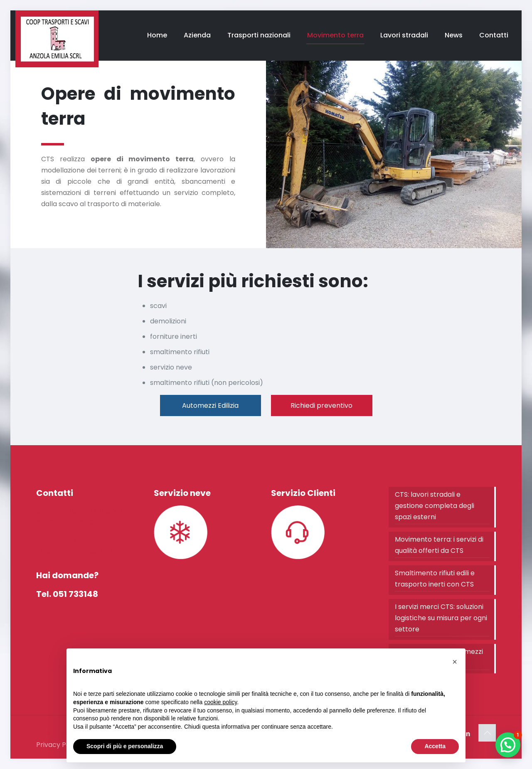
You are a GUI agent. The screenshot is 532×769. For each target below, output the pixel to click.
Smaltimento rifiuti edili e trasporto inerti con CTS (435, 579)
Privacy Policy (59, 745)
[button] (508, 745)
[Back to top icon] (487, 733)
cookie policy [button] (220, 702)
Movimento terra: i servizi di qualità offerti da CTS (439, 545)
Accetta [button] (435, 746)
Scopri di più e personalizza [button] (125, 746)
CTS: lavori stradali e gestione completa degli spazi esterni (435, 506)
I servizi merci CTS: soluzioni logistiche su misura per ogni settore (441, 618)
